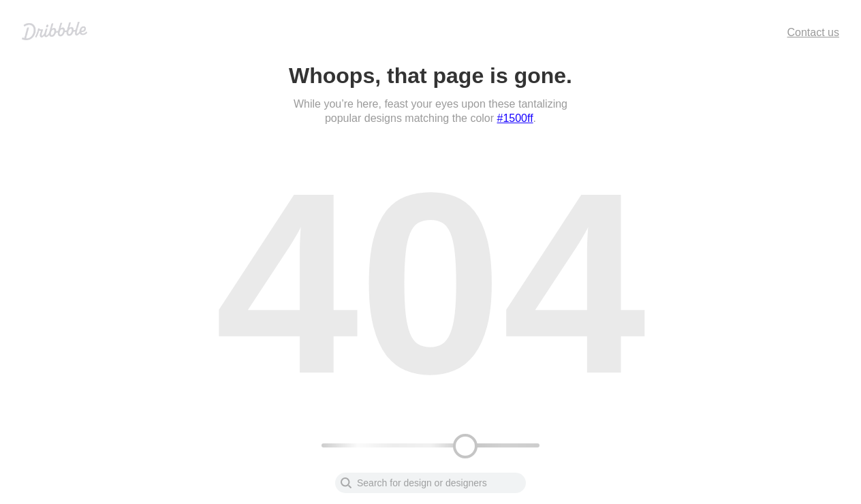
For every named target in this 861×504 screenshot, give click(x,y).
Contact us (813, 32)
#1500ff (515, 118)
